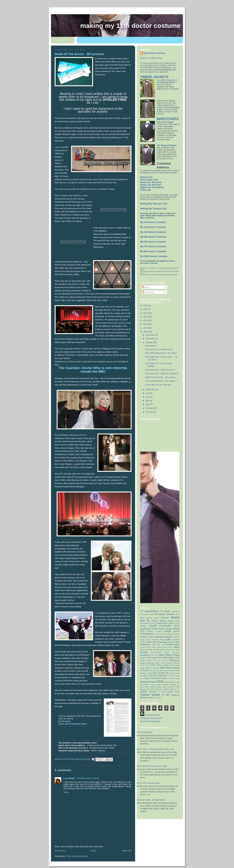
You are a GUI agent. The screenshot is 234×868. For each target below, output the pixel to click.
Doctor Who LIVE (158, 645)
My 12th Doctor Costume (154, 256)
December (151, 335)
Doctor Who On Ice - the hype (158, 385)
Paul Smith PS (161, 673)
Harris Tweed (160, 663)
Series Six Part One (151, 182)
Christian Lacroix (171, 631)
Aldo (151, 614)
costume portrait (163, 637)
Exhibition (176, 653)
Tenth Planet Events (153, 687)
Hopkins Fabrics (173, 663)
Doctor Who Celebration (157, 642)
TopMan (144, 692)
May (148, 401)
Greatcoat (174, 660)
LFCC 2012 (156, 665)
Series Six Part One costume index (152, 766)
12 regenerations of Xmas (155, 611)
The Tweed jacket (144, 732)
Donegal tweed (172, 644)
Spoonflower (145, 685)
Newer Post (60, 851)
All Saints (160, 614)
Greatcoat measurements (151, 718)
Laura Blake (69, 778)
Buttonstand (162, 623)
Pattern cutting (146, 673)
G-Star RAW (162, 658)
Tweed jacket (150, 695)
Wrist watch (157, 698)
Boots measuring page (150, 721)
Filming (143, 658)
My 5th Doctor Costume (153, 237)
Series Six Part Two (151, 185)
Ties (172, 689)
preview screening (158, 675)
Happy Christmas (147, 663)
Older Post (127, 851)
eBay (177, 647)
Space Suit (175, 682)
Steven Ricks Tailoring (154, 53)
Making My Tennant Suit (153, 209)
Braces (155, 621)
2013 (146, 321)
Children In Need (154, 631)
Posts (146, 287)
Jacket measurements (150, 715)
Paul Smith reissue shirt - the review (161, 353)
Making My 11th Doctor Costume (130, 26)
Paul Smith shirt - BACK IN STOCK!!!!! (162, 374)
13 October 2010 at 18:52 (87, 778)
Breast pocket (166, 621)
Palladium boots (174, 671)
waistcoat (175, 695)
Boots (175, 617)
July (148, 393)
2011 (146, 328)
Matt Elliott (166, 668)
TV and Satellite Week (169, 692)
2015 (146, 313)
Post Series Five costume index (159, 349)
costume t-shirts (158, 640)
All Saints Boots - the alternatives (151, 800)
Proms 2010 (171, 676)
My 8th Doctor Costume (153, 251)
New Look (163, 670)
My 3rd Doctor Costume (153, 227)
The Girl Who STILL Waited (158, 689)
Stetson (166, 685)
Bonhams (165, 618)
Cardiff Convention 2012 (164, 626)
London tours (168, 665)
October (149, 342)
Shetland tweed (148, 682)
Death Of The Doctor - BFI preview (160, 377)
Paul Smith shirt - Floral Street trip (160, 370)
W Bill (166, 695)
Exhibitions (145, 655)
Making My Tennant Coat (154, 204)
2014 (146, 317)
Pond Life (145, 190)
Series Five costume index (148, 783)
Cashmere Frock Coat (152, 629)
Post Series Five (149, 180)
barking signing (153, 618)
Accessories (145, 614)
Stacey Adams (156, 685)
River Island (161, 678)
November (151, 339)
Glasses (165, 661)
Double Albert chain (148, 647)
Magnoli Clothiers (152, 668)
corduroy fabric (160, 634)
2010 (146, 332)
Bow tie (145, 621)
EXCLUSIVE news (160, 652)
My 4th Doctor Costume (153, 232)
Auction (170, 614)
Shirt (160, 681)
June (148, 397)
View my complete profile (151, 58)
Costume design (173, 634)
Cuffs (168, 639)
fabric (161, 655)
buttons (153, 623)
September (151, 389)
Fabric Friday (172, 655)
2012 (146, 324)
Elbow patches (146, 650)
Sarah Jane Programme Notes (73, 724)
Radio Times (150, 678)
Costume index (147, 637)
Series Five (146, 177)
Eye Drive (154, 655)
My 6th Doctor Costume (153, 242)
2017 (146, 306)
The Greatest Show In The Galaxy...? (161, 381)
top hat (177, 689)
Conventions (147, 634)
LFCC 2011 (145, 665)
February (150, 408)
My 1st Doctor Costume (153, 222)
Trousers (153, 692)
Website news (146, 698)
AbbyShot (175, 611)
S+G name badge (173, 678)
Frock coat (151, 658)
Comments (148, 292)
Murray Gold (154, 671)
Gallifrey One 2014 (153, 661)
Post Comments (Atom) (78, 856)
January (149, 412)
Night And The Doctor (152, 187)
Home (94, 851)
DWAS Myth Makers (165, 647)
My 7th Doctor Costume (153, 246)
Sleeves (168, 682)
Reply (66, 792)
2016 (146, 309)
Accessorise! (151, 346)
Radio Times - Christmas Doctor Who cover (155, 749)
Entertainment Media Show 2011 (166, 650)
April (148, 404)
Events (144, 652)
